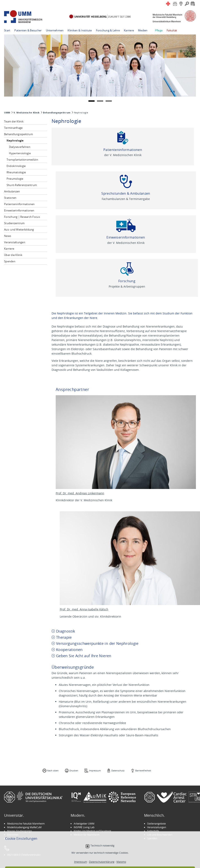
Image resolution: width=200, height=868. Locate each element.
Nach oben (53, 770)
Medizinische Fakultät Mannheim (26, 823)
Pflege (159, 30)
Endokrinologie (16, 166)
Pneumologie (15, 179)
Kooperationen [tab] (69, 650)
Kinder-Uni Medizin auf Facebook (92, 831)
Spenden (10, 261)
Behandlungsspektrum (57, 113)
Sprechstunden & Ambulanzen (126, 193)
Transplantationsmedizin (22, 160)
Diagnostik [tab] (66, 631)
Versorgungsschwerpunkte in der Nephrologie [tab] (97, 644)
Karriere (129, 30)
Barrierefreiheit (143, 770)
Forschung (127, 281)
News (8, 236)
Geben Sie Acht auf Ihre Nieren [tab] (84, 656)
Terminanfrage (13, 128)
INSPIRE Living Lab (84, 827)
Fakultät (172, 30)
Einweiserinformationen (19, 210)
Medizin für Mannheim (87, 835)
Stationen (10, 198)
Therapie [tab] (64, 637)
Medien (143, 30)
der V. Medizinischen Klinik (123, 155)
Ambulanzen (12, 191)
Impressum (95, 770)
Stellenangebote (156, 823)
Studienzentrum (14, 223)
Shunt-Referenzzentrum (22, 185)
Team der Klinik (14, 121)
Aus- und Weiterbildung (19, 230)
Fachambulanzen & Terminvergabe (126, 199)
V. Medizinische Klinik (27, 113)
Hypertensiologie (20, 153)
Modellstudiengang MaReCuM (24, 827)
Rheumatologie (16, 172)
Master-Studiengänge (20, 831)
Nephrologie (15, 140)
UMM (7, 113)
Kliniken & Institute (80, 30)
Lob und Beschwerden (160, 835)
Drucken (74, 770)
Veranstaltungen (15, 242)
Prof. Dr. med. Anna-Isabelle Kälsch (84, 609)
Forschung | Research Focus (22, 217)
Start (7, 30)
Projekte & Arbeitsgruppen (127, 286)
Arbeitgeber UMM (84, 823)
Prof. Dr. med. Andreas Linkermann (80, 493)
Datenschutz (118, 770)
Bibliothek (13, 835)
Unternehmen (55, 30)
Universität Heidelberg (20, 838)
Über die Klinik (13, 255)
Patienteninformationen (19, 204)
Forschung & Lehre (108, 30)
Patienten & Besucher (28, 30)
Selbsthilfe (153, 831)
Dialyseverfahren (20, 147)
